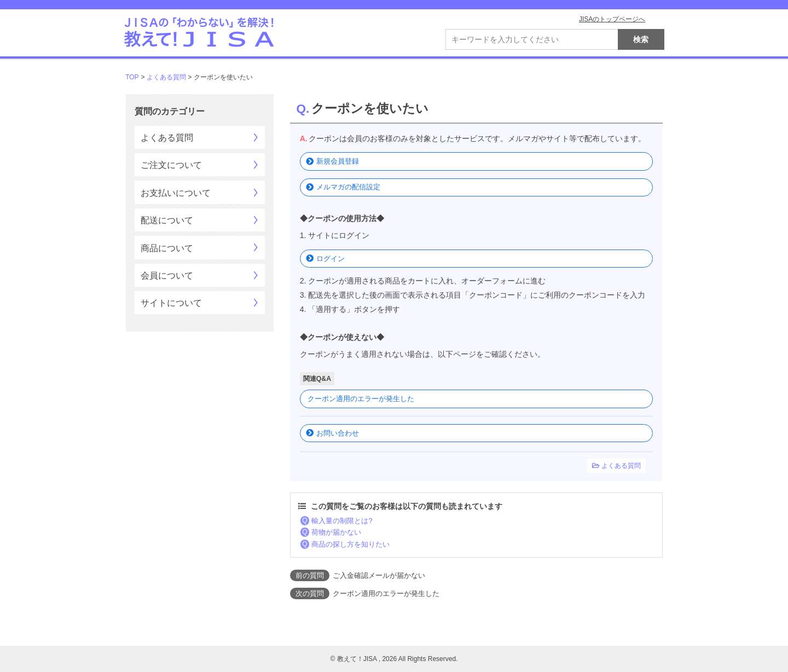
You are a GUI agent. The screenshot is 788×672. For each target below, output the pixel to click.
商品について (167, 248)
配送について (167, 220)
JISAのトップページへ (612, 19)
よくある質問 (166, 77)
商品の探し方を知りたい (350, 544)
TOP (132, 77)
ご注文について (171, 165)
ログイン (331, 259)
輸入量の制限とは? (342, 521)
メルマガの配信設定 (348, 187)
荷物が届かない (336, 532)
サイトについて (171, 303)
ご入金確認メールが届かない (379, 575)
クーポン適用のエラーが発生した (361, 399)
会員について (167, 276)
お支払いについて (176, 193)
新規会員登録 (338, 161)
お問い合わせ (338, 433)
